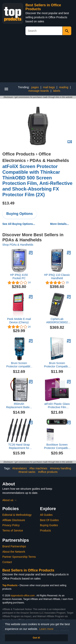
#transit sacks (27, 472)
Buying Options (20, 214)
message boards (39, 91)
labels (57, 91)
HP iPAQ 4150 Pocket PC (19, 277)
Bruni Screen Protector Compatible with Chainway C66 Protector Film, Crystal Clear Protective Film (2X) (57, 365)
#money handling (61, 468)
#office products (48, 472)
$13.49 (8, 203)
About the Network (14, 552)
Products (46, 530)
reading (64, 87)
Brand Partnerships (14, 546)
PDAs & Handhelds (49, 160)
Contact (7, 562)
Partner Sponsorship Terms (19, 557)
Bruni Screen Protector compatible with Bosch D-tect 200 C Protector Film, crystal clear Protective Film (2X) (19, 365)
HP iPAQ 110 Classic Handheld (57, 277)
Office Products (19, 154)
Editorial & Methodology (17, 515)
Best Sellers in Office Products (28, 570)
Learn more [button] (46, 629)
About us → (10, 500)
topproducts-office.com (23, 596)
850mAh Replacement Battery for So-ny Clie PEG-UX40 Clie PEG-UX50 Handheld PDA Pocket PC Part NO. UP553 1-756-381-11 (19, 406)
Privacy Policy (11, 525)
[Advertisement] (38, 60)
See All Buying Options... (19, 224)
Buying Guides (49, 525)
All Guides (46, 515)
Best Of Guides (49, 520)
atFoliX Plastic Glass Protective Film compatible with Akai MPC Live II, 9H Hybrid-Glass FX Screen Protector (57, 406)
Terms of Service (13, 530)
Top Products (10, 585)
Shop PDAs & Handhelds (18, 245)
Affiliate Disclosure (14, 520)
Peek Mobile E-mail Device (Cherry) (19, 321)
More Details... (60, 224)
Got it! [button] (36, 638)
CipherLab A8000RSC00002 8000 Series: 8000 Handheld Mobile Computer (57, 321)
